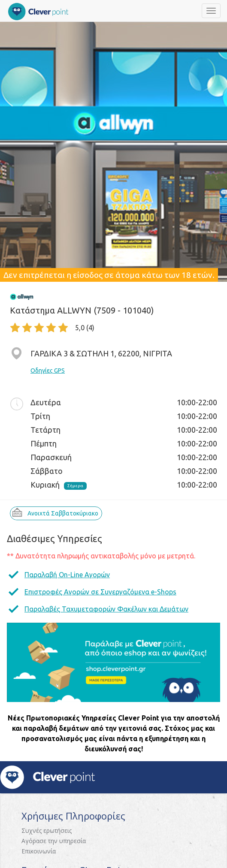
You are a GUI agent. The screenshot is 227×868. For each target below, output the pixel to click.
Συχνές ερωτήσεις (47, 830)
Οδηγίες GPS (48, 371)
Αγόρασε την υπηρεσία (54, 841)
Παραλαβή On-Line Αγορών (67, 575)
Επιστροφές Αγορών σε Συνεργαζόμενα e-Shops (100, 592)
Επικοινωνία (39, 851)
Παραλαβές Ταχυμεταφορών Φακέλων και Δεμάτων (106, 609)
